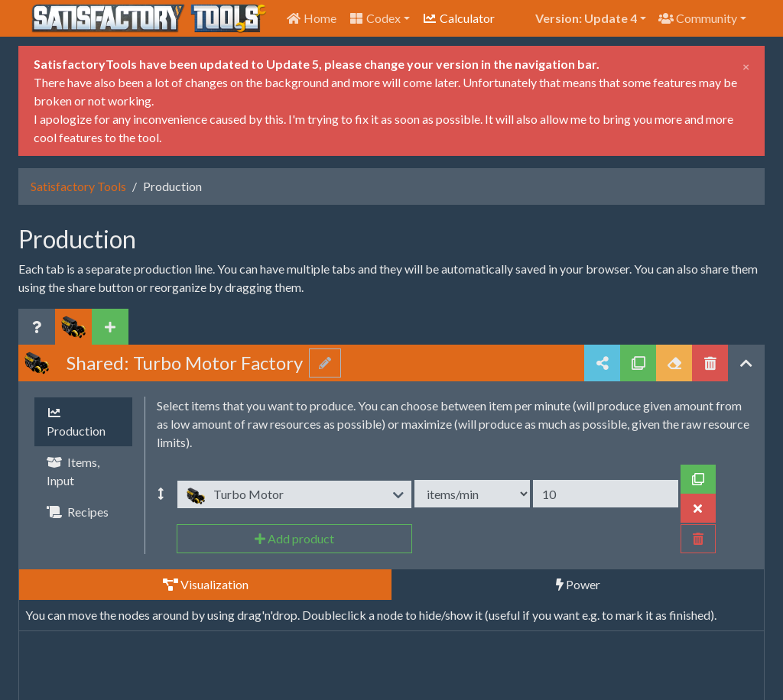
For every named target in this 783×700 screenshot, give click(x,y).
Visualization (206, 584)
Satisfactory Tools (78, 186)
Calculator (458, 18)
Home (311, 18)
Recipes (78, 512)
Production (76, 422)
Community (698, 18)
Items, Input (73, 471)
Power (578, 584)
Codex (375, 18)
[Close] (746, 64)
